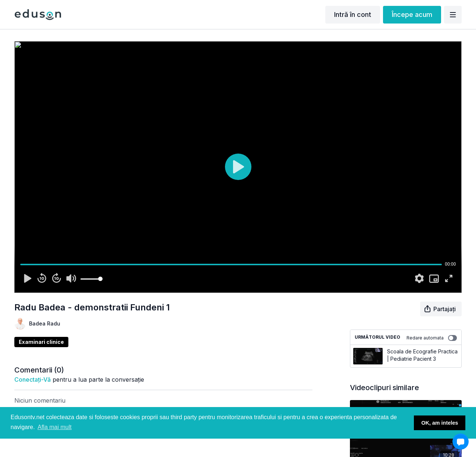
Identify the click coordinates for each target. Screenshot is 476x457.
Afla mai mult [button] (54, 427)
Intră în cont (353, 15)
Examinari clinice (41, 342)
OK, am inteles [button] (440, 423)
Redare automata (432, 338)
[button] (461, 442)
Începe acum (412, 15)
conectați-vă (33, 379)
